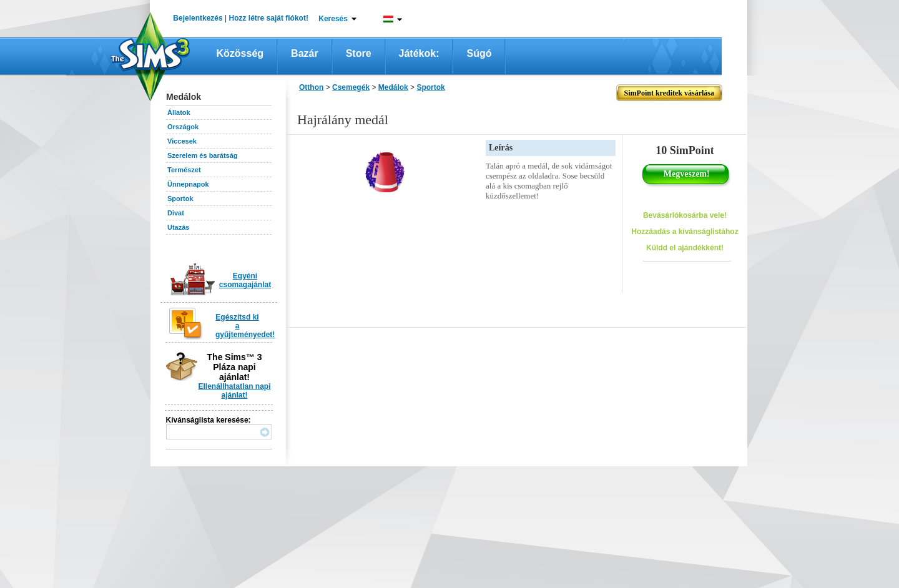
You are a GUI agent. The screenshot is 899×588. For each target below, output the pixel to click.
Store (359, 53)
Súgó (479, 53)
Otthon (311, 87)
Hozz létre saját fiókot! (269, 18)
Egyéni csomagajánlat (245, 280)
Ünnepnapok (188, 184)
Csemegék (351, 87)
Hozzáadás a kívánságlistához (685, 232)
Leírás (501, 148)
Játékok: (419, 53)
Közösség (240, 53)
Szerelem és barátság (203, 155)
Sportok (180, 198)
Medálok (393, 87)
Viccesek (182, 141)
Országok (183, 127)
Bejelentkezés (198, 18)
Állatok (179, 112)
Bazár (305, 53)
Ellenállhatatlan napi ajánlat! (234, 391)
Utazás (178, 227)
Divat (176, 213)
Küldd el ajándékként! (685, 248)
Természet (184, 170)
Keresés (333, 19)
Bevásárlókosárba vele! (685, 215)
